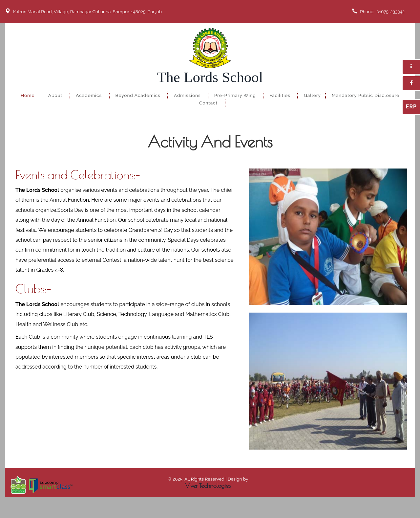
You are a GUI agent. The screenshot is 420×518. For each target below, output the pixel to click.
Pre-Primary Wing (235, 95)
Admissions (187, 95)
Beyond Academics (138, 95)
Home (28, 95)
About (55, 95)
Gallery (312, 95)
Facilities (280, 95)
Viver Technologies (208, 486)
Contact (208, 103)
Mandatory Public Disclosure (366, 95)
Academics (89, 95)
